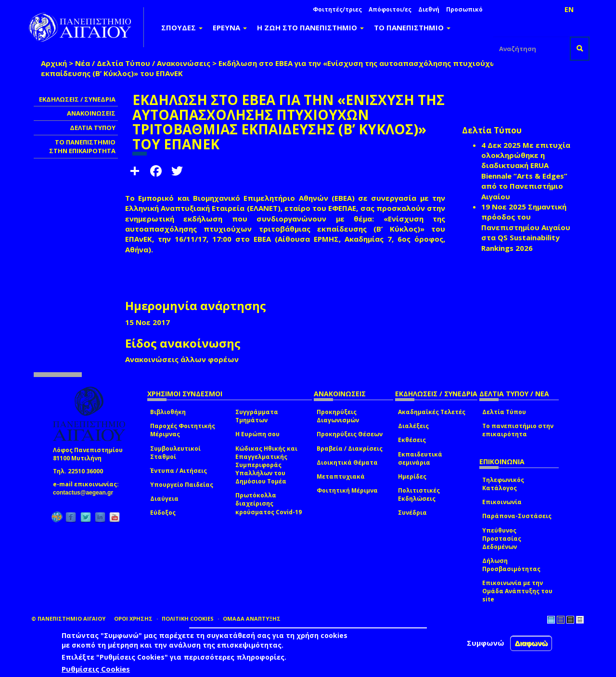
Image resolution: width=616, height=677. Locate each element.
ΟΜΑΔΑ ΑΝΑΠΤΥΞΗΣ (252, 618)
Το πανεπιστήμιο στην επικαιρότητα (518, 430)
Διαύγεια (164, 499)
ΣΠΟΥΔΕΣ (182, 27)
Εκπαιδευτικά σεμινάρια (420, 458)
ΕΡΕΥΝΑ (230, 27)
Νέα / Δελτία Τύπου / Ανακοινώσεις (143, 63)
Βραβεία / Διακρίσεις (350, 449)
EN (569, 9)
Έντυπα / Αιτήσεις (179, 471)
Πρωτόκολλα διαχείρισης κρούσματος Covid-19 (269, 503)
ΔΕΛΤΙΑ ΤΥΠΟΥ (93, 128)
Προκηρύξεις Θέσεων (350, 434)
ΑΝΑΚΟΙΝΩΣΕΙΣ (91, 113)
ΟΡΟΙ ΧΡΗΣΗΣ (133, 618)
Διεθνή (429, 9)
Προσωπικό (464, 9)
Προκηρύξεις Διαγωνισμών (338, 416)
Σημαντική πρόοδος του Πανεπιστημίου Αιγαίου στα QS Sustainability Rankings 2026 (526, 227)
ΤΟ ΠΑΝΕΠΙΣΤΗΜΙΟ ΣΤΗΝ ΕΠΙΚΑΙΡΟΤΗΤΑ (82, 147)
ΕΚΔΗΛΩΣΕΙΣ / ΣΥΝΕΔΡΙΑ (77, 99)
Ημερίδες (412, 476)
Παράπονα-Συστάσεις (517, 516)
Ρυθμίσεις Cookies (96, 669)
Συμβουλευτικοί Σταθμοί (175, 453)
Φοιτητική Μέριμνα (347, 490)
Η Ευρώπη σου (257, 434)
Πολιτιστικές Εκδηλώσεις (419, 495)
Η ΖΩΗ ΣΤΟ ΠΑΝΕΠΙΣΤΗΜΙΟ (310, 27)
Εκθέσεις (412, 440)
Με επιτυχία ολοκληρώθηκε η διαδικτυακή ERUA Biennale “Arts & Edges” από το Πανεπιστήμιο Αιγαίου (526, 171)
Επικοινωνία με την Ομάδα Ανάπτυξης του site (517, 591)
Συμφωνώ (486, 643)
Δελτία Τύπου (504, 412)
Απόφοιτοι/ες (390, 9)
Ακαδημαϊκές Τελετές (432, 412)
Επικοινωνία (502, 502)
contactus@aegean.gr (86, 493)
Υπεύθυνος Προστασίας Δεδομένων (502, 539)
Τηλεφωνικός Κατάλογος (503, 484)
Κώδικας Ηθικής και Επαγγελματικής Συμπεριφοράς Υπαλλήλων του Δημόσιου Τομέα (266, 465)
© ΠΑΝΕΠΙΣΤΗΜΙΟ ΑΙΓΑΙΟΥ (68, 618)
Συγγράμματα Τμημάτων (257, 416)
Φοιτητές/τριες (337, 9)
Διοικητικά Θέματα (347, 462)
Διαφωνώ (531, 643)
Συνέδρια (412, 513)
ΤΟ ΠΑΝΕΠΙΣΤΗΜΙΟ (412, 27)
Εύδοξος (163, 513)
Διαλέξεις (413, 426)
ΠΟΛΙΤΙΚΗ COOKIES (188, 618)
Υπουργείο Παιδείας (182, 485)
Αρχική (54, 63)
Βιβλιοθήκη (168, 412)
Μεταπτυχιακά (341, 476)
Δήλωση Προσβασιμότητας (511, 565)
